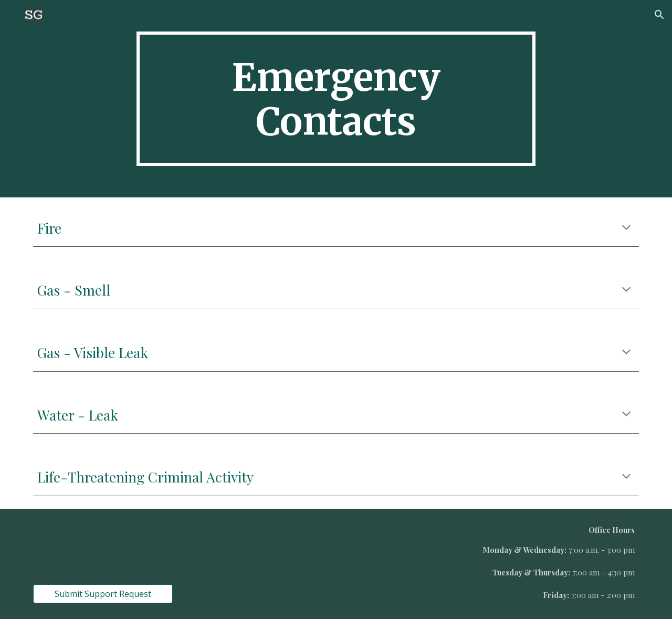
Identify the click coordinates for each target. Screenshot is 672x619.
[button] (659, 15)
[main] (336, 99)
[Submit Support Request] (103, 594)
